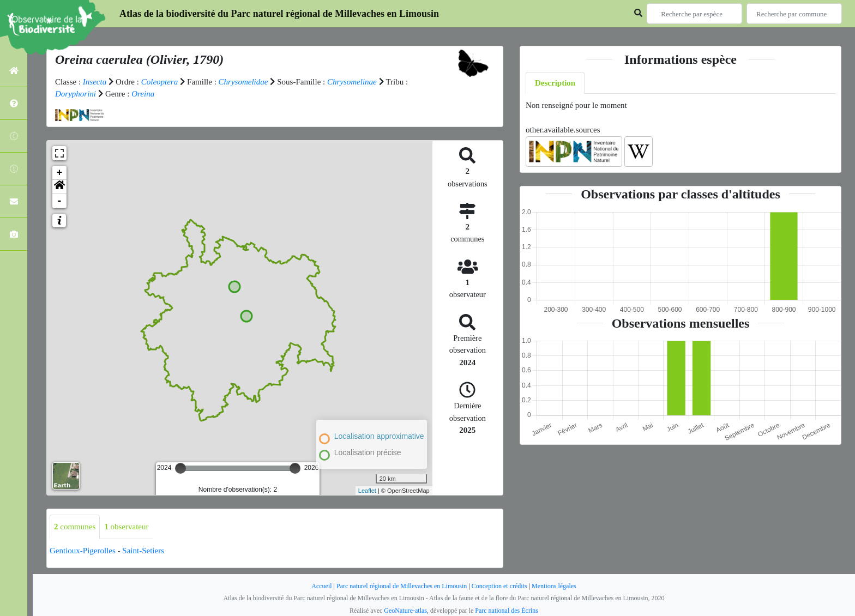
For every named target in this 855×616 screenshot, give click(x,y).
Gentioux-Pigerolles (83, 551)
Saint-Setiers (143, 551)
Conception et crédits (499, 586)
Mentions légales (554, 586)
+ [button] (60, 173)
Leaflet (367, 491)
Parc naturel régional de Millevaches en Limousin (402, 586)
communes (75, 527)
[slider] (180, 468)
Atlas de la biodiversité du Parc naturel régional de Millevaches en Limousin (279, 14)
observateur (126, 527)
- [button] (60, 201)
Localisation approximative (379, 436)
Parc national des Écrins (507, 611)
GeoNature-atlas (405, 611)
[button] (59, 187)
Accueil (321, 586)
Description (555, 83)
